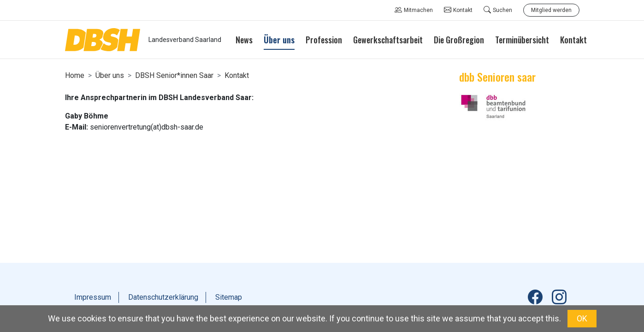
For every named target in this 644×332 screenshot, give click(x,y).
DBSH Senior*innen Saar (174, 75)
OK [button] (582, 318)
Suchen (498, 10)
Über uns (110, 75)
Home (75, 75)
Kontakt (458, 10)
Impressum (93, 297)
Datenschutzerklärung (163, 297)
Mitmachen (414, 10)
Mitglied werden (551, 10)
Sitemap (229, 297)
